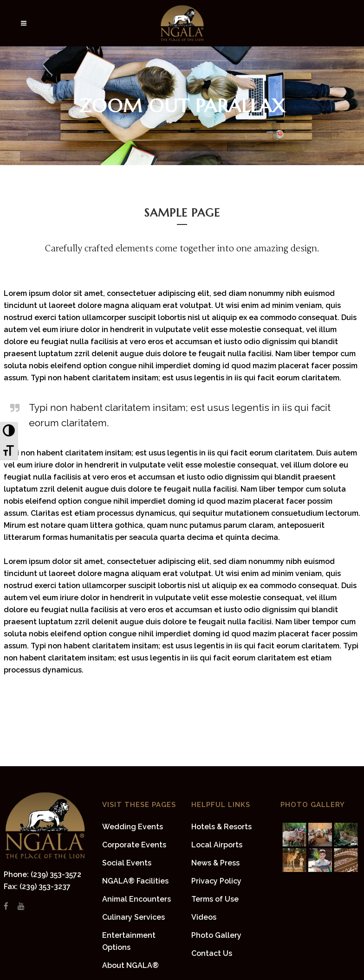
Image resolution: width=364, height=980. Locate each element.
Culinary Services (133, 917)
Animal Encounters (136, 899)
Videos (204, 917)
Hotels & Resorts (221, 827)
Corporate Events (134, 845)
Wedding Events (133, 827)
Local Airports (217, 845)
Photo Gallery (216, 935)
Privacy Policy (216, 881)
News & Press (215, 863)
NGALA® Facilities (135, 881)
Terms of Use (215, 899)
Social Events (127, 863)
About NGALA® (130, 965)
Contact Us (212, 953)
